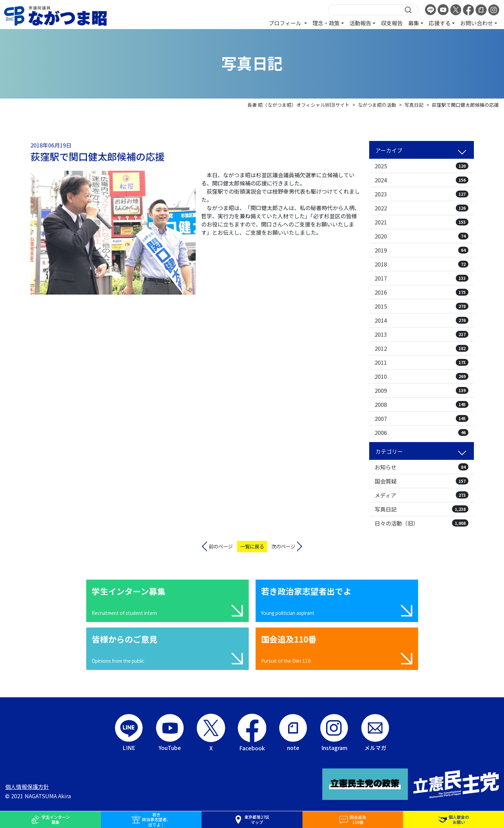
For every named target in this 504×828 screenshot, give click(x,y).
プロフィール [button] (286, 23)
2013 (422, 334)
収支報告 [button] (392, 23)
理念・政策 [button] (326, 23)
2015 (422, 306)
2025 (422, 166)
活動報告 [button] (360, 23)
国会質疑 (422, 481)
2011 (422, 362)
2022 (422, 208)
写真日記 (422, 509)
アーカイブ (389, 150)
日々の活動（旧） (422, 523)
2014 (422, 320)
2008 (422, 404)
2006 (422, 432)
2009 (422, 390)
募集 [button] (414, 23)
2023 (422, 194)
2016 (422, 292)
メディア (422, 495)
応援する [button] (440, 23)
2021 (422, 222)
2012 (422, 348)
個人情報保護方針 (27, 787)
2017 (422, 278)
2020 (422, 236)
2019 (422, 250)
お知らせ (422, 467)
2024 (422, 180)
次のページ (283, 546)
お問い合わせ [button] (477, 23)
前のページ (221, 546)
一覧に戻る (252, 546)
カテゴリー (389, 451)
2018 (422, 264)
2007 (422, 418)
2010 (422, 376)
